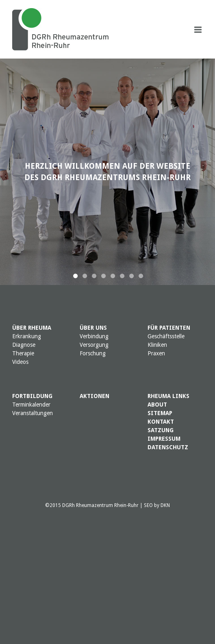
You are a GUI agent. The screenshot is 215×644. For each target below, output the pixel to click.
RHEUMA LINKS (168, 396)
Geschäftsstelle (166, 336)
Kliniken (157, 345)
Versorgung (94, 345)
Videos (20, 362)
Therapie (23, 353)
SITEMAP (160, 413)
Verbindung (94, 336)
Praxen (156, 353)
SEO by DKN (157, 505)
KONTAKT (161, 422)
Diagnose (24, 345)
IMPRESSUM (164, 439)
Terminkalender (31, 405)
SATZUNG (161, 430)
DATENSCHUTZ (168, 447)
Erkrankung (27, 336)
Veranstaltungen (33, 413)
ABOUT (157, 405)
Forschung (93, 353)
